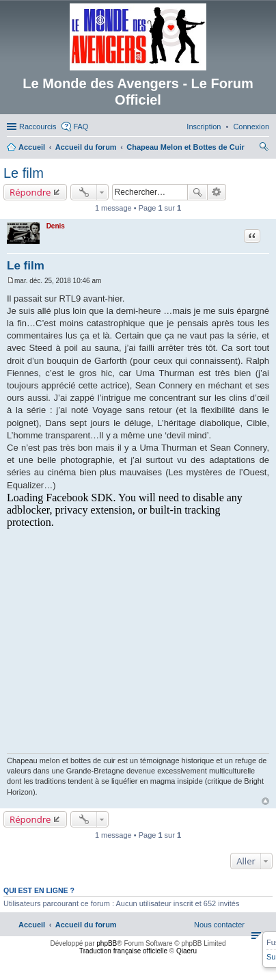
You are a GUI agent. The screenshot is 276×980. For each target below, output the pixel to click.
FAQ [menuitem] (81, 127)
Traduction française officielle (123, 951)
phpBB (107, 943)
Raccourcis (38, 127)
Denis (56, 226)
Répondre (30, 192)
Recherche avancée (217, 192)
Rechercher (197, 192)
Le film (24, 173)
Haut (265, 801)
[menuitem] (251, 127)
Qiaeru (187, 951)
